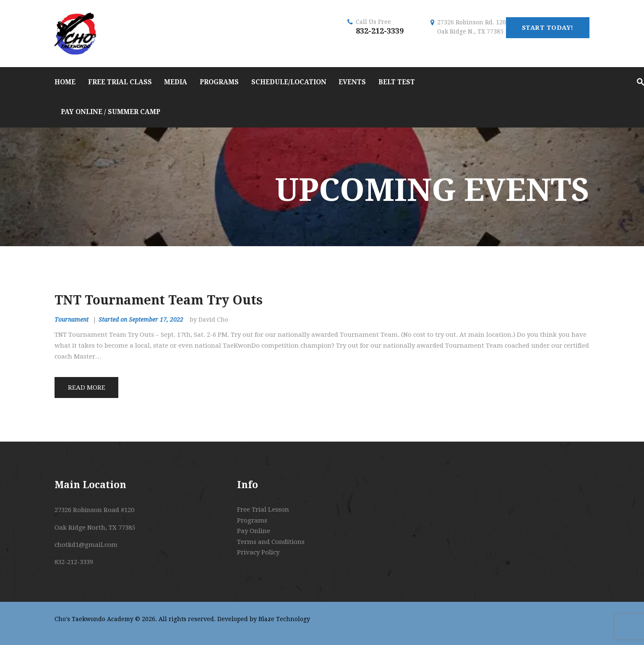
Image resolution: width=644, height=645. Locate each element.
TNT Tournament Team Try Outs (159, 300)
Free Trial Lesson (263, 510)
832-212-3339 (380, 31)
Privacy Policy (258, 552)
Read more (87, 388)
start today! (548, 28)
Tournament (72, 320)
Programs (252, 520)
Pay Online (254, 531)
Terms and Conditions (271, 542)
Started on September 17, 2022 (141, 320)
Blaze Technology (284, 619)
